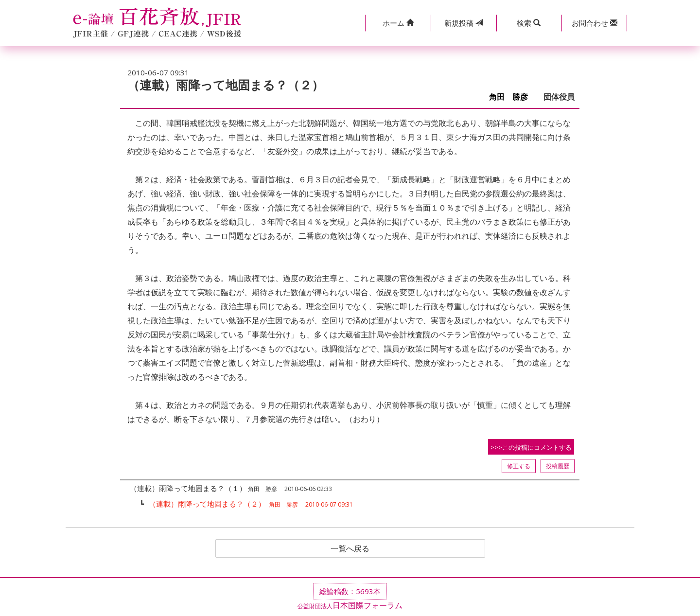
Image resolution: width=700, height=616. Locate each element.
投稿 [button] (464, 23)
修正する (519, 466)
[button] (398, 23)
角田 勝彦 (512, 97)
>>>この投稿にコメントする (531, 447)
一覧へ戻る (350, 548)
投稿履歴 (558, 466)
